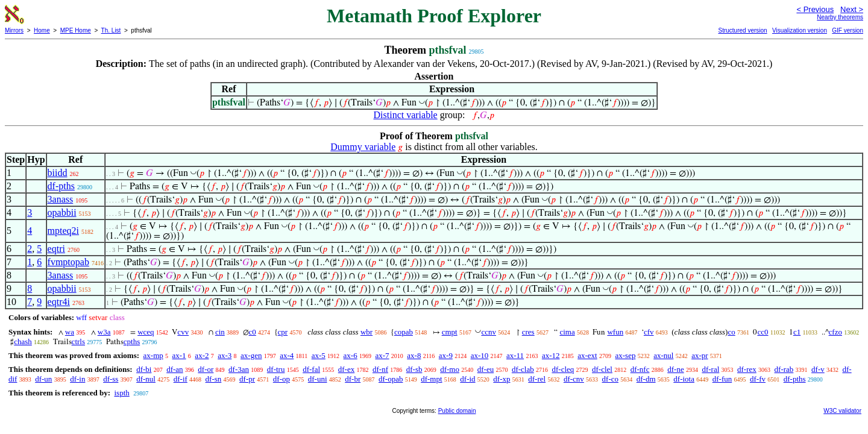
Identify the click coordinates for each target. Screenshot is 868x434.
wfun (615, 332)
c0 (253, 332)
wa (70, 332)
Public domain (457, 411)
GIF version (848, 30)
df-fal (311, 369)
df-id (467, 379)
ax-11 (515, 355)
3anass (61, 199)
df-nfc (640, 369)
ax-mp (153, 355)
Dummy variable (363, 147)
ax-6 (351, 355)
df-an (175, 369)
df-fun (722, 379)
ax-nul (663, 355)
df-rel (537, 379)
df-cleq (563, 369)
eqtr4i (59, 302)
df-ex (346, 369)
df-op (281, 379)
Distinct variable (406, 115)
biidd (58, 173)
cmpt (450, 332)
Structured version (742, 30)
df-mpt (431, 379)
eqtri (56, 249)
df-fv (758, 379)
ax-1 (179, 355)
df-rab (784, 369)
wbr (366, 332)
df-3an (239, 369)
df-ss (111, 379)
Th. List (111, 30)
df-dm (646, 379)
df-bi (144, 369)
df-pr (247, 379)
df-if (181, 379)
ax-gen (251, 355)
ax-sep (625, 355)
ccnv (489, 332)
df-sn (214, 379)
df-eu (486, 369)
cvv (183, 332)
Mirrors (14, 30)
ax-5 (319, 355)
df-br (353, 379)
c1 (797, 332)
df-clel (602, 369)
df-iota (684, 379)
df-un (43, 379)
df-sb (414, 369)
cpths (132, 341)
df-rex (747, 369)
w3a (104, 332)
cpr (283, 332)
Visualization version (800, 30)
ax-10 (480, 355)
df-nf (380, 369)
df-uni (318, 379)
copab (404, 332)
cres (528, 332)
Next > (852, 9)
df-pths (61, 186)
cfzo (835, 332)
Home (42, 30)
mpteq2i (63, 231)
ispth (121, 393)
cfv (649, 332)
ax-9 (446, 355)
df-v (818, 369)
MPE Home (76, 30)
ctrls (78, 341)
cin (220, 332)
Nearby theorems (840, 17)
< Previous (815, 9)
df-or (206, 369)
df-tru (276, 369)
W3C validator (842, 411)
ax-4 (287, 355)
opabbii (62, 212)
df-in (77, 379)
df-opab (391, 379)
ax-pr (700, 355)
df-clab (523, 369)
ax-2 (202, 355)
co (731, 332)
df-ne (675, 369)
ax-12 (551, 355)
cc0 (763, 332)
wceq (146, 332)
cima (567, 332)
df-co (610, 379)
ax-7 (382, 355)
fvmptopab (68, 262)
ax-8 (414, 355)
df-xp (502, 379)
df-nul (146, 379)
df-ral (710, 369)
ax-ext (587, 355)
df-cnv (574, 379)
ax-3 (225, 355)
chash (23, 341)
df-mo (450, 369)
